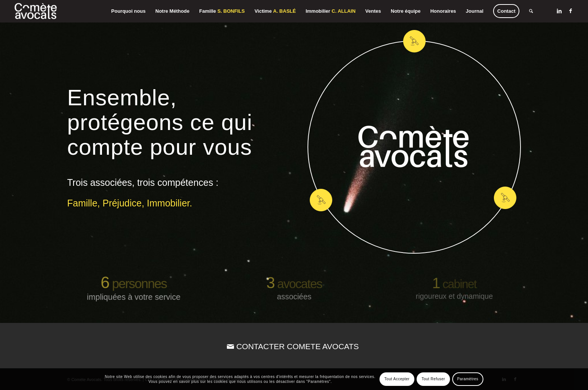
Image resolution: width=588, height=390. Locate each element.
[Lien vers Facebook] (571, 11)
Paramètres (468, 379)
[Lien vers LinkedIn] (559, 11)
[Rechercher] (531, 11)
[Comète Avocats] (36, 11)
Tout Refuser (433, 379)
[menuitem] (129, 11)
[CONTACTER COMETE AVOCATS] (294, 346)
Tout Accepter (397, 379)
